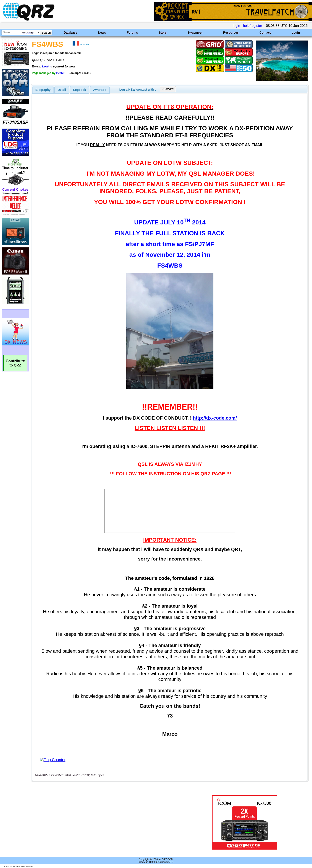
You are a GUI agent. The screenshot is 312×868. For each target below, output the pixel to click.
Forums (132, 33)
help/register (253, 26)
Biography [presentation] (43, 90)
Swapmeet (195, 33)
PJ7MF (61, 73)
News (102, 33)
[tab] (43, 90)
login (236, 26)
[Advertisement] (109, 822)
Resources (231, 33)
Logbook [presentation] (80, 90)
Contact (265, 33)
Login (296, 33)
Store (163, 33)
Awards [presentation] (100, 90)
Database (70, 33)
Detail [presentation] (62, 90)
